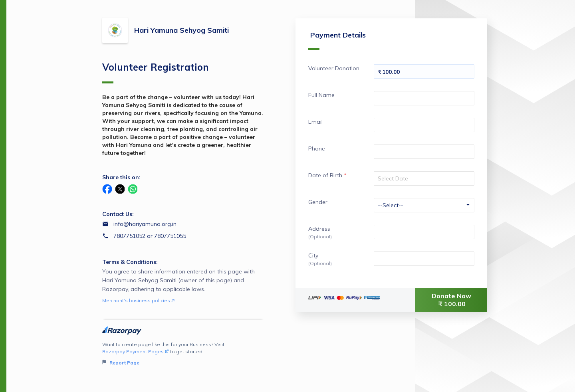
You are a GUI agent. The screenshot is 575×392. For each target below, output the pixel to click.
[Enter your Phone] (424, 152)
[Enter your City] (424, 259)
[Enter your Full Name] (424, 98)
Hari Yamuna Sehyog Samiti (181, 30)
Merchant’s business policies (138, 300)
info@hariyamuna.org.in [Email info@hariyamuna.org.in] (145, 224)
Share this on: (121, 177)
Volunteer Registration (156, 72)
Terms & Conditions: (130, 262)
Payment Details (337, 40)
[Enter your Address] (424, 232)
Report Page (121, 363)
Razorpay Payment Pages (136, 351)
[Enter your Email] (424, 125)
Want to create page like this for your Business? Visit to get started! (183, 354)
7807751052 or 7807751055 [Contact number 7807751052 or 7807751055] (150, 236)
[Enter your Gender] (424, 205)
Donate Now (452, 300)
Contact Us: (118, 214)
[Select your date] (424, 178)
